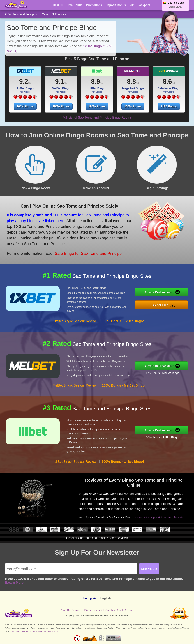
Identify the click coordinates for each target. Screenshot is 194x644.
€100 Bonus (169, 106)
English (59, 14)
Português (90, 598)
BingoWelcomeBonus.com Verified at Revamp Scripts (36, 631)
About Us (65, 610)
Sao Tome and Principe (21, 14)
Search (120, 610)
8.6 (167, 81)
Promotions (94, 5)
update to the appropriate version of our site (159, 517)
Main (45, 14)
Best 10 (58, 5)
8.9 (96, 81)
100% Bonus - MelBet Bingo (161, 373)
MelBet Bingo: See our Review (75, 385)
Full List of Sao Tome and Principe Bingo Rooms (97, 118)
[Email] (71, 569)
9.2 (24, 81)
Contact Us (77, 610)
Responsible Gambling (104, 610)
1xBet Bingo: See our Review (75, 321)
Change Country (176, 7)
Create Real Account (159, 292)
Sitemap (129, 610)
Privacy (88, 610)
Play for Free (159, 305)
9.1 (60, 81)
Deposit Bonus (116, 5)
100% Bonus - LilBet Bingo (161, 437)
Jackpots (144, 5)
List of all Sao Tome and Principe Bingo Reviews (97, 538)
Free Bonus (75, 5)
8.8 (131, 81)
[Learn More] (15, 583)
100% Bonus (25, 106)
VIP (132, 5)
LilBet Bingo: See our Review (75, 462)
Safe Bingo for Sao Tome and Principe (88, 253)
